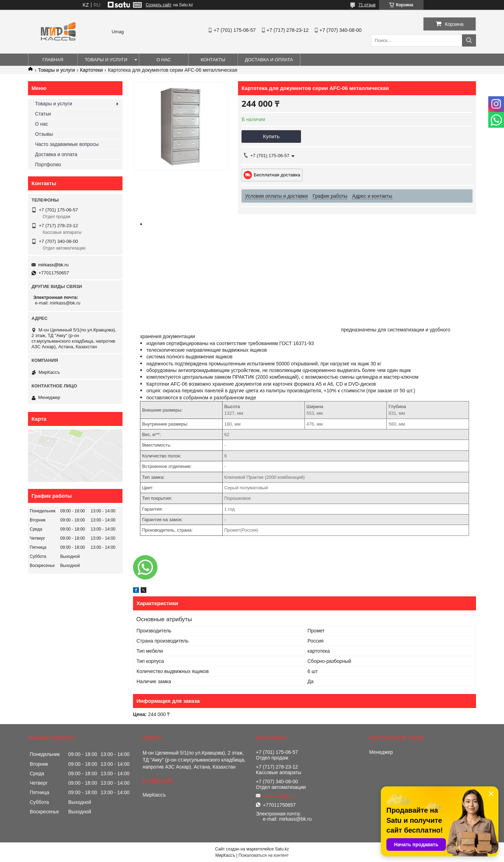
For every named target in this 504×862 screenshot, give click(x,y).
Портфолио (48, 164)
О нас (164, 60)
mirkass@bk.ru (53, 265)
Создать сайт (159, 5)
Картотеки (92, 70)
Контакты (213, 60)
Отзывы (44, 134)
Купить (271, 136)
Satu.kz (282, 849)
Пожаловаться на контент (263, 855)
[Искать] (469, 40)
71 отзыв (367, 5)
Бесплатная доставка (277, 175)
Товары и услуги (106, 60)
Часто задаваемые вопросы (67, 144)
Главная (53, 60)
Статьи (43, 114)
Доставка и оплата (269, 60)
